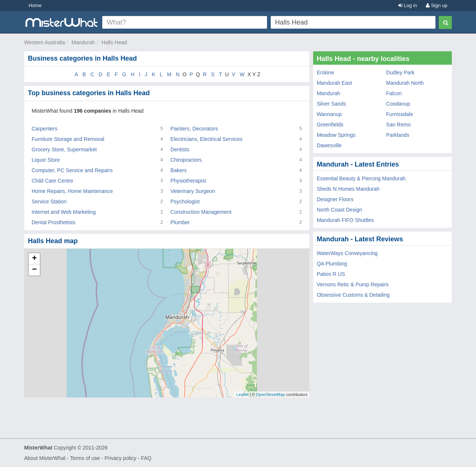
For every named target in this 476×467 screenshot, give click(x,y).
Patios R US (331, 274)
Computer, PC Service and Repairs (72, 170)
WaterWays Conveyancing (347, 253)
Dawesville (329, 145)
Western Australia (44, 42)
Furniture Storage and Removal (68, 139)
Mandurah (83, 42)
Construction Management (201, 212)
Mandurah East (335, 83)
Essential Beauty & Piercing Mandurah (361, 178)
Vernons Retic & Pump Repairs (353, 284)
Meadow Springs (336, 135)
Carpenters (44, 129)
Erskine (326, 73)
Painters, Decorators (194, 129)
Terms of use (85, 458)
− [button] (34, 270)
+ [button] (34, 259)
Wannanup (329, 114)
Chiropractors (186, 160)
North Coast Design (340, 210)
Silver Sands (332, 104)
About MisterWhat (45, 458)
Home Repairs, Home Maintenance (72, 191)
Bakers (178, 170)
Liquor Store (46, 160)
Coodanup (398, 104)
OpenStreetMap (270, 394)
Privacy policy (120, 458)
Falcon (394, 93)
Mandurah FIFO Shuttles (345, 220)
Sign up (437, 5)
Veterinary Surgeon (193, 191)
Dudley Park (400, 73)
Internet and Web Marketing (64, 212)
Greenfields (330, 125)
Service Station (49, 202)
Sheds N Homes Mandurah (348, 189)
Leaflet (242, 394)
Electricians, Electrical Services (206, 139)
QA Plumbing (332, 264)
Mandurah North (405, 83)
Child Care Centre (52, 181)
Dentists (180, 149)
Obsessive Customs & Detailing (353, 295)
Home (35, 5)
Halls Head (114, 42)
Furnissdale (399, 114)
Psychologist (185, 202)
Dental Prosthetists (54, 222)
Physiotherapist (188, 181)
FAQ (146, 458)
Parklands (398, 135)
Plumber (180, 222)
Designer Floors (335, 199)
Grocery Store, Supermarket (64, 149)
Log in (408, 5)
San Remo (398, 125)
